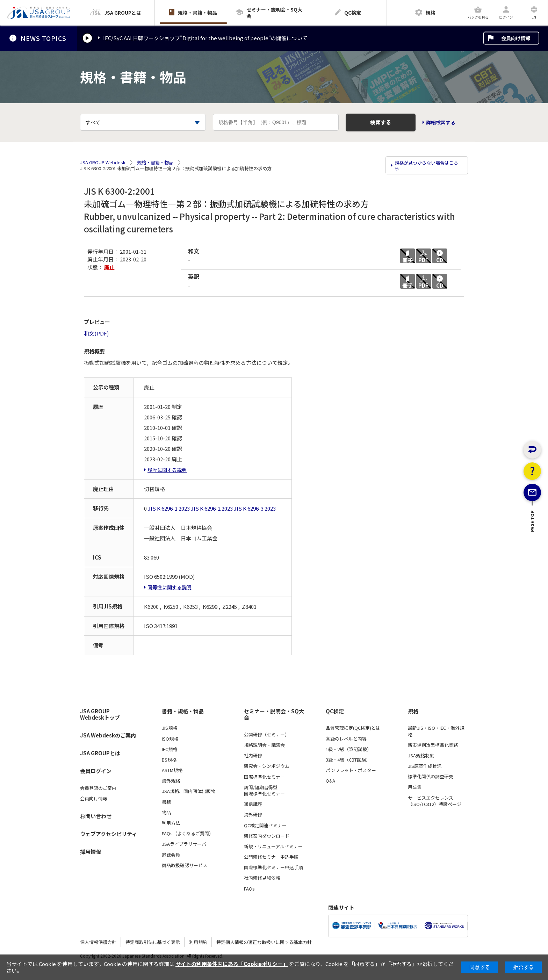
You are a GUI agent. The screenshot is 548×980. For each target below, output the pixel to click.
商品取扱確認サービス (185, 865)
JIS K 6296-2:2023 (212, 508)
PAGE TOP (532, 546)
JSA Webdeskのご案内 (108, 735)
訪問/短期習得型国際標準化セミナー (264, 791)
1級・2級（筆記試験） (349, 749)
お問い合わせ (96, 816)
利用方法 (171, 823)
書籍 (166, 802)
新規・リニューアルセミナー (273, 846)
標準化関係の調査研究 (431, 777)
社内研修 (253, 756)
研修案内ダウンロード (267, 836)
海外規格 (171, 781)
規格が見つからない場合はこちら (426, 165)
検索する (381, 122)
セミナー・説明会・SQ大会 (274, 715)
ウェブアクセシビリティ (109, 834)
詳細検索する (441, 122)
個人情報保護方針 (98, 942)
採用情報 (91, 852)
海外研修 (253, 815)
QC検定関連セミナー (265, 826)
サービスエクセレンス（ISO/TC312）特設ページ (435, 801)
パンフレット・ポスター (351, 770)
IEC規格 (170, 749)
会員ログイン (96, 771)
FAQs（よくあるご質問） (188, 834)
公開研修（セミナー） (267, 735)
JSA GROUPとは (100, 753)
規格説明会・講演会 (264, 745)
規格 (413, 711)
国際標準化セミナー (264, 777)
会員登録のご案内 (98, 788)
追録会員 (171, 855)
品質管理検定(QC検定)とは (353, 728)
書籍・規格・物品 (183, 711)
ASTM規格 (172, 770)
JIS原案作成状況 (425, 766)
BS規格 (169, 760)
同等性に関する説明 (170, 587)
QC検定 (335, 711)
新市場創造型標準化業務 (433, 745)
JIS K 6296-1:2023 (169, 508)
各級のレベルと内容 (346, 739)
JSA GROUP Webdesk (103, 163)
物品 (166, 813)
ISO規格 (170, 739)
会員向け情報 (516, 38)
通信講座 (253, 804)
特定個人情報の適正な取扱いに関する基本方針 (264, 942)
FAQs (249, 889)
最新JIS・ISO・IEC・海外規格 (436, 731)
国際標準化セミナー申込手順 (273, 867)
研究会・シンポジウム (267, 766)
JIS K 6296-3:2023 (255, 508)
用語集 (415, 787)
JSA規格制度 (421, 756)
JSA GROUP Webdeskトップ (100, 715)
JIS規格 (170, 728)
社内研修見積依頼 (262, 878)
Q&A (330, 781)
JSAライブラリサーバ (184, 844)
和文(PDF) (96, 333)
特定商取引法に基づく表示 (153, 942)
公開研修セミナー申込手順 (271, 857)
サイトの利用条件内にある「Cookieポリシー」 (232, 964)
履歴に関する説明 (167, 470)
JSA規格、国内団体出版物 (189, 791)
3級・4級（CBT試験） (348, 760)
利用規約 (198, 942)
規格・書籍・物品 (155, 163)
